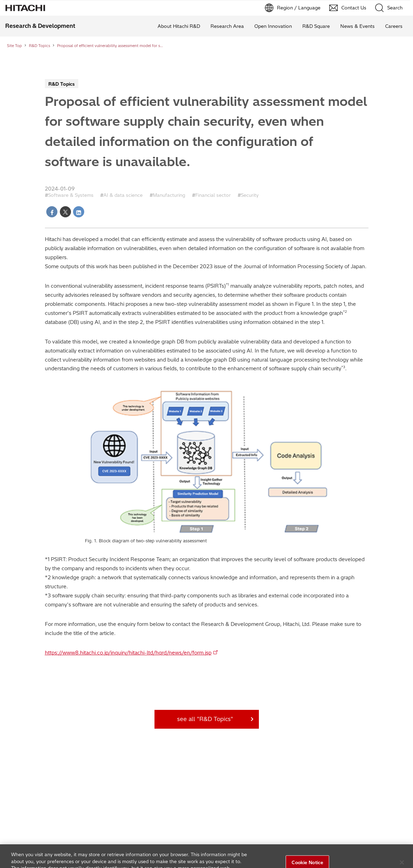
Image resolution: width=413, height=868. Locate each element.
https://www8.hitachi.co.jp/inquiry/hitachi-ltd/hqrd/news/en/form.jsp (128, 653)
